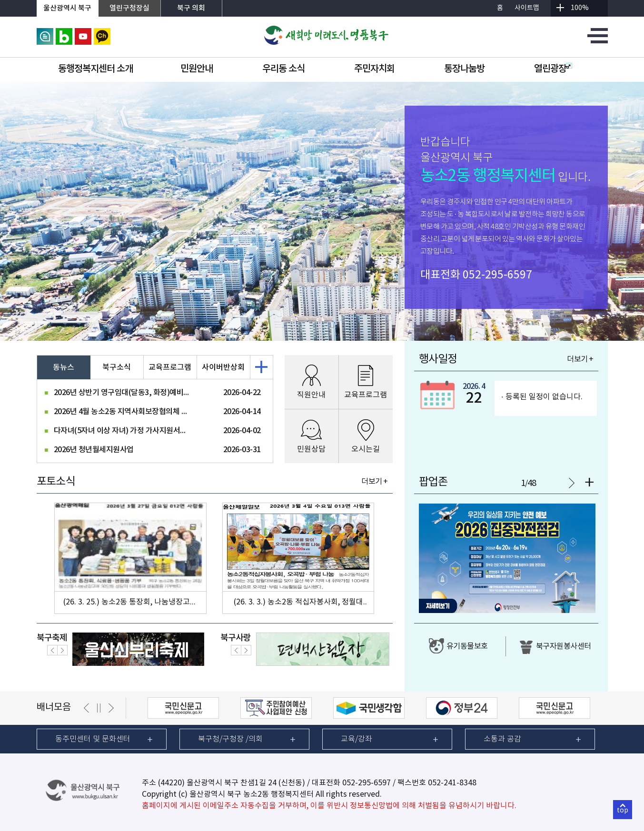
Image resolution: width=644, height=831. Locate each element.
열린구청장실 (129, 8)
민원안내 (197, 69)
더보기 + (374, 482)
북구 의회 (191, 8)
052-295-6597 (497, 275)
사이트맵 (527, 8)
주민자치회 (374, 69)
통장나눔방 (464, 69)
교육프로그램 (170, 367)
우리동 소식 (283, 69)
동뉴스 (64, 367)
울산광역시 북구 (67, 8)
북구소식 (117, 367)
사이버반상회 (223, 367)
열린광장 (553, 69)
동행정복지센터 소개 (95, 69)
